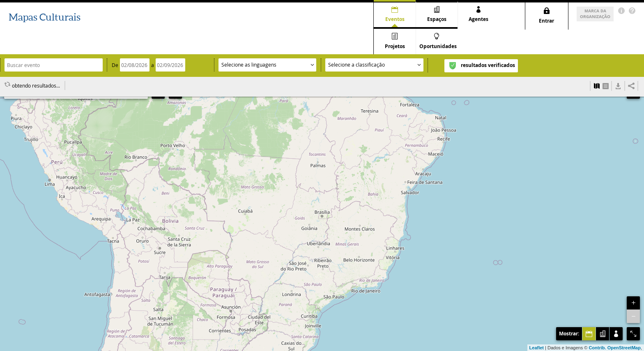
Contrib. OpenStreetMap (615, 348)
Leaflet (537, 348)
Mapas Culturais (45, 17)
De (115, 43)
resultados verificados (488, 43)
